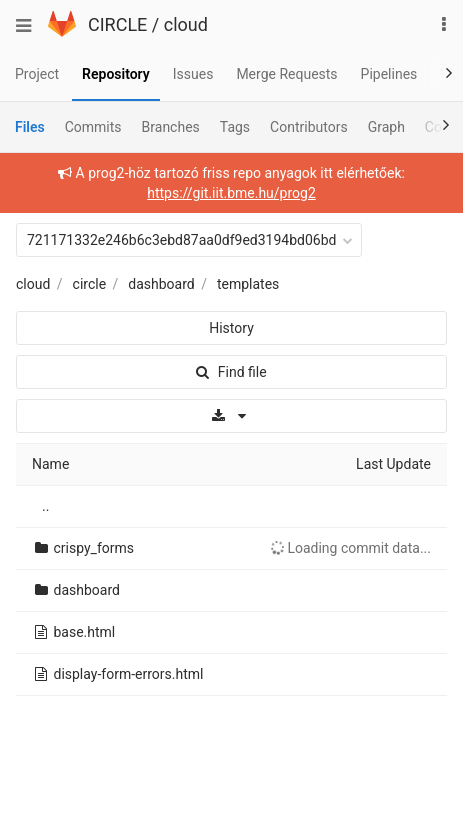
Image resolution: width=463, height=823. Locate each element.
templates (248, 284)
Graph (386, 127)
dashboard (161, 284)
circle (90, 284)
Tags (235, 127)
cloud (186, 24)
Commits (93, 127)
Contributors (309, 127)
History (231, 328)
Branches (171, 127)
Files (30, 127)
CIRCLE (117, 24)
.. (45, 506)
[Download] (231, 416)
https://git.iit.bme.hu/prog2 (231, 193)
